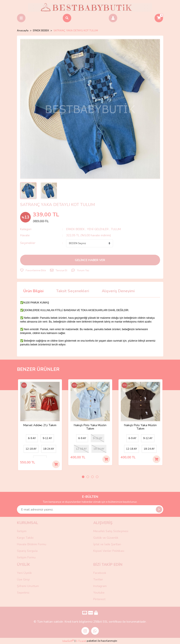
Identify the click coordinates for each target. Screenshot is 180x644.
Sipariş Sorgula (27, 551)
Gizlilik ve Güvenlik (106, 538)
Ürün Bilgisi (33, 291)
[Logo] (90, 7)
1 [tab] (83, 477)
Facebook (100, 573)
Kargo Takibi (25, 538)
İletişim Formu (26, 557)
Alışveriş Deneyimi (118, 291)
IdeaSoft (68, 641)
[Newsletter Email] (90, 509)
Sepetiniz (23, 593)
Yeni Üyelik (24, 573)
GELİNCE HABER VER (90, 260)
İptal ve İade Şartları (107, 544)
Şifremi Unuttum (28, 586)
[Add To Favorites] (33, 270)
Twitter (98, 579)
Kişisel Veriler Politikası (109, 551)
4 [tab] (97, 477)
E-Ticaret (81, 641)
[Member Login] (113, 18)
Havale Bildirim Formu (32, 544)
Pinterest (99, 599)
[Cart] (159, 18)
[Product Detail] (24, 386)
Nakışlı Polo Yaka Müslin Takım (90, 427)
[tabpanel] (40, 425)
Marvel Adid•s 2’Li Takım (40, 425)
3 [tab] (92, 477)
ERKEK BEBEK (76, 229)
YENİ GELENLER (98, 229)
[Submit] (159, 509)
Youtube (99, 593)
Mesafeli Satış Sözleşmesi (111, 531)
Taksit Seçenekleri (73, 291)
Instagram (100, 586)
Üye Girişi (23, 579)
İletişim (22, 531)
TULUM (116, 229)
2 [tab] (88, 477)
